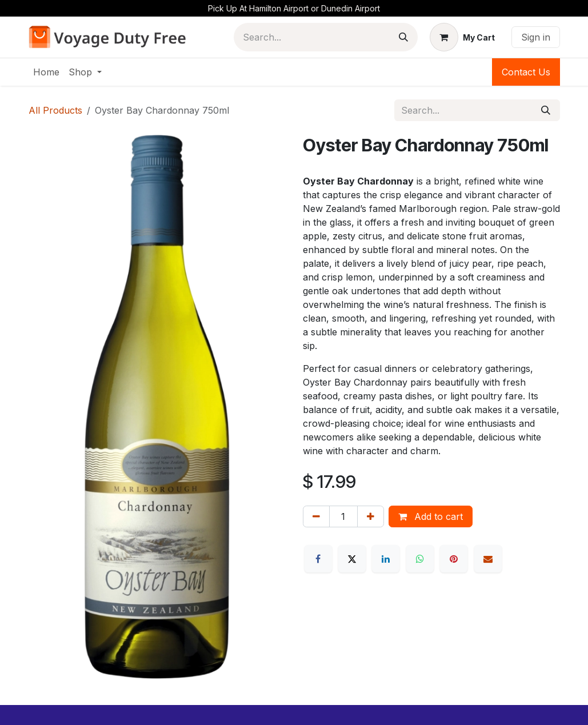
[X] (352, 559)
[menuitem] (46, 72)
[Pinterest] (454, 559)
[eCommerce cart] (462, 37)
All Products (55, 110)
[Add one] (371, 516)
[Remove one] (316, 516)
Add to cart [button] (431, 516)
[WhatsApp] (420, 559)
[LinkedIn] (386, 559)
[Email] (488, 559)
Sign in (536, 37)
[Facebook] (318, 559)
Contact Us (526, 72)
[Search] (403, 37)
